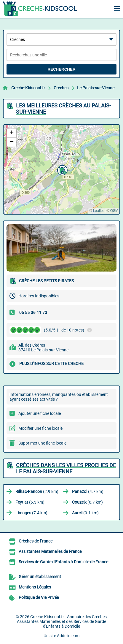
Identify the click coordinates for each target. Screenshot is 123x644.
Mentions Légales (35, 587)
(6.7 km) (87, 502)
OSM (114, 211)
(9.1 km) (85, 513)
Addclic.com (68, 636)
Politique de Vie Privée (39, 597)
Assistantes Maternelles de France (50, 551)
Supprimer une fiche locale (42, 443)
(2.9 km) (37, 491)
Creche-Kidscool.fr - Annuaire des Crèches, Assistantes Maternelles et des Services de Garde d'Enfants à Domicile (62, 621)
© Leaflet (96, 211)
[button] (62, 169)
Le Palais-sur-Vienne (96, 88)
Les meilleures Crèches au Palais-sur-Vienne (63, 109)
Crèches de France (36, 541)
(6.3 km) (30, 502)
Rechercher (61, 69)
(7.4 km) (31, 513)
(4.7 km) (88, 491)
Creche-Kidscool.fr (28, 88)
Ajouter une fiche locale (40, 413)
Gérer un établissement (40, 577)
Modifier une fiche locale (40, 428)
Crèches (61, 88)
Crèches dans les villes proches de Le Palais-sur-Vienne (66, 468)
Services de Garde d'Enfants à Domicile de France (63, 562)
